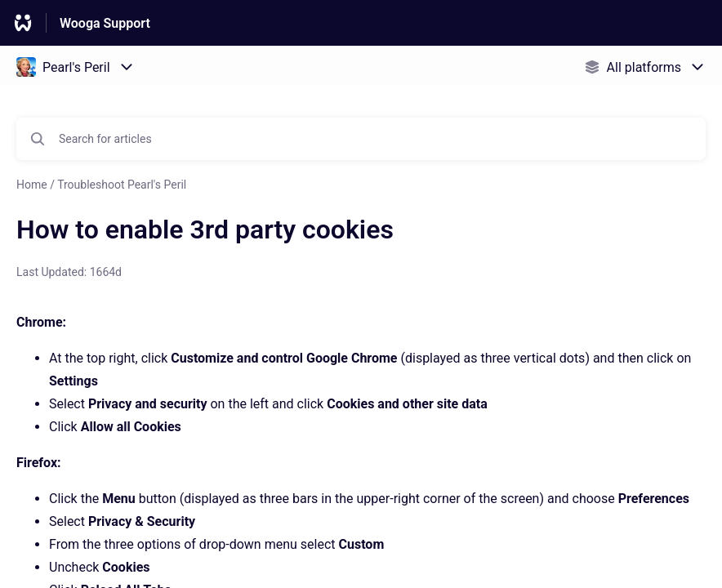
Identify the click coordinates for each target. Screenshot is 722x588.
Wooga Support (105, 23)
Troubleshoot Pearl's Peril (122, 185)
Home (32, 185)
